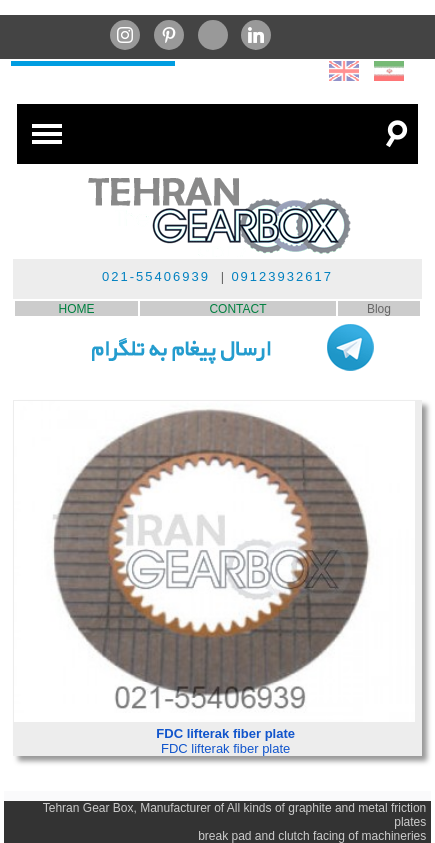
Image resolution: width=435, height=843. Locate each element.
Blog (379, 309)
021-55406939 (156, 276)
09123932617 (282, 276)
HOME (77, 309)
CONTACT (237, 309)
